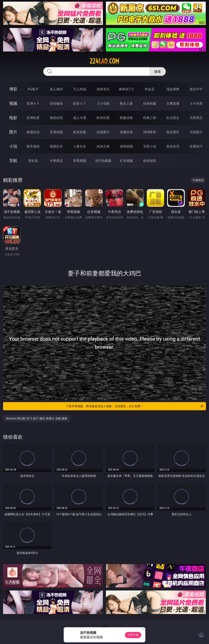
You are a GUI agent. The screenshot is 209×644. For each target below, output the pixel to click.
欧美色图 (80, 132)
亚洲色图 (56, 132)
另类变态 (196, 118)
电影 (13, 118)
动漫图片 (103, 132)
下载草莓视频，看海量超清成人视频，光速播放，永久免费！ (135, 406)
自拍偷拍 (56, 103)
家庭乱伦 (56, 146)
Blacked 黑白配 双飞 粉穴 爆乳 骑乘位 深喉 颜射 (37, 418)
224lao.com (104, 61)
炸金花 (150, 89)
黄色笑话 (173, 146)
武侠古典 (103, 146)
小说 (13, 146)
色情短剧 (150, 161)
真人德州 (56, 89)
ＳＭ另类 (196, 103)
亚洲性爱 (33, 118)
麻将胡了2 (126, 89)
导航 (13, 160)
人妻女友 (80, 146)
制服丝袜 (126, 118)
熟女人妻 (126, 103)
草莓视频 (80, 161)
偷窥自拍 (33, 132)
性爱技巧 (196, 146)
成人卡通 (80, 118)
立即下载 (133, 635)
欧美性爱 (103, 118)
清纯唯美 (150, 132)
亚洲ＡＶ (33, 103)
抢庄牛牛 (196, 89)
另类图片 (196, 132)
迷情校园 (126, 146)
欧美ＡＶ (80, 103)
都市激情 (33, 146)
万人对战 (80, 89)
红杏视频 (126, 161)
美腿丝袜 (126, 132)
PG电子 (33, 89)
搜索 (158, 72)
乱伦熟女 (173, 118)
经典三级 (150, 118)
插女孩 (33, 161)
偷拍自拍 (56, 118)
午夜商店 (56, 161)
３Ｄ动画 (103, 103)
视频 (13, 103)
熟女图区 (173, 132)
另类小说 (150, 146)
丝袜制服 (150, 103)
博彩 (13, 89)
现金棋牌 (173, 89)
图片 (13, 132)
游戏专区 (103, 89)
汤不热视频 (103, 161)
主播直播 (173, 103)
